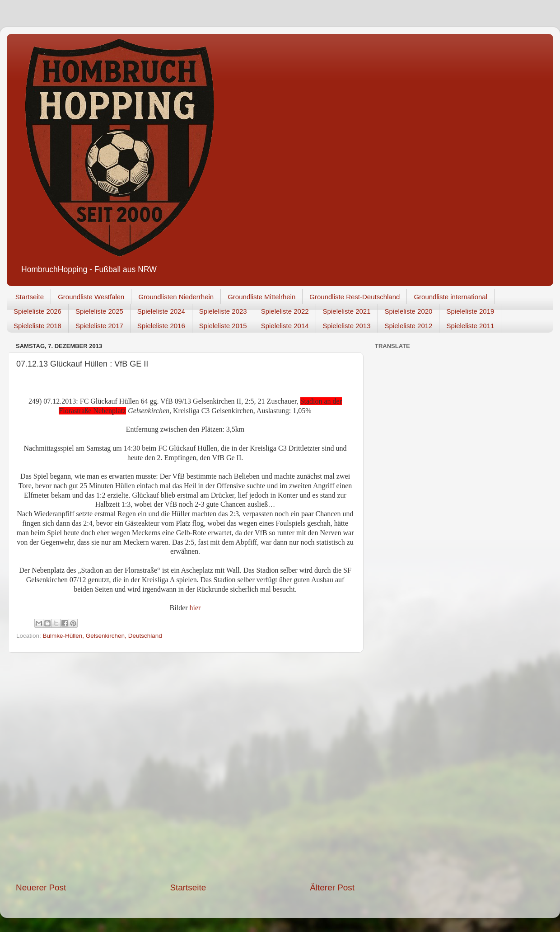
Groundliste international (450, 297)
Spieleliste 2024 (161, 311)
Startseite (30, 297)
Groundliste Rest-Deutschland (355, 297)
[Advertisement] (102, 767)
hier (195, 608)
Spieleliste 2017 (99, 326)
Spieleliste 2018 (37, 326)
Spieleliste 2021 (347, 311)
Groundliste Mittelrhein (261, 297)
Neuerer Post (41, 887)
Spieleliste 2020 (409, 311)
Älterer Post (332, 887)
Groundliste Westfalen (91, 297)
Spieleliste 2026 (37, 311)
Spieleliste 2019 (470, 311)
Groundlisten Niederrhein (176, 297)
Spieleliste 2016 (161, 326)
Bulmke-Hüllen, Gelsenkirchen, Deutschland (103, 636)
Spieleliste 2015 (223, 326)
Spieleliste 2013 (347, 326)
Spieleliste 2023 (223, 311)
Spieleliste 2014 (285, 326)
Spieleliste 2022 (285, 311)
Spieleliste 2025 (99, 311)
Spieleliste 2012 (409, 326)
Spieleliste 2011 (470, 326)
